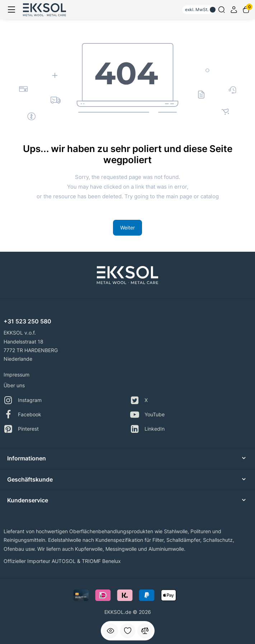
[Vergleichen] (145, 631)
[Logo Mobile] (44, 10)
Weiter (127, 228)
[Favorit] (128, 631)
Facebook (22, 415)
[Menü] (11, 10)
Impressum (16, 375)
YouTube (147, 415)
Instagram (23, 400)
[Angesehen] (110, 631)
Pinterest (21, 429)
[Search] (222, 10)
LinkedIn (147, 429)
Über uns (14, 385)
